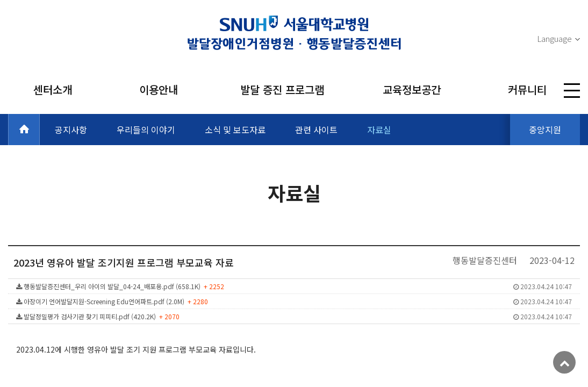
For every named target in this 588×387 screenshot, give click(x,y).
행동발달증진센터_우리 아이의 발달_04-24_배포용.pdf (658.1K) (294, 286)
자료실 (379, 130)
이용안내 (159, 89)
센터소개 (53, 89)
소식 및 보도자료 (235, 130)
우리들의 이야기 (146, 130)
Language (554, 38)
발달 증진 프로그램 (282, 89)
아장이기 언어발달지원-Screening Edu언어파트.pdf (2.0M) (294, 301)
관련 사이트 (316, 130)
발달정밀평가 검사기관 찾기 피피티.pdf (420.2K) (294, 316)
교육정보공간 (412, 89)
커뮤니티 (527, 89)
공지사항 (71, 130)
